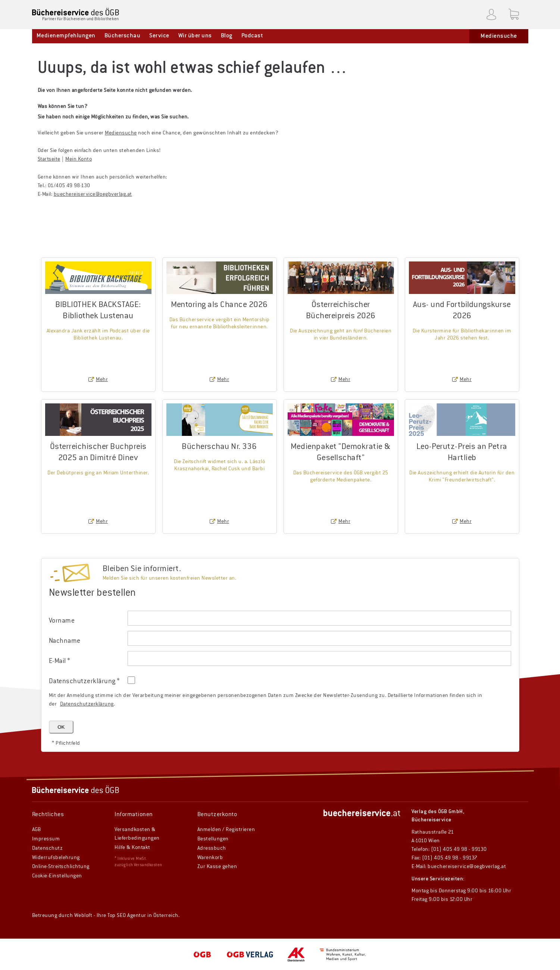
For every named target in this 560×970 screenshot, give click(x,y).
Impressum (46, 839)
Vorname (62, 621)
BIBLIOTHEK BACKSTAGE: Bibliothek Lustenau (98, 311)
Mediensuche (499, 36)
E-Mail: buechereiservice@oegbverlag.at (459, 867)
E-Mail (60, 661)
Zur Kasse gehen (217, 867)
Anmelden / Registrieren (226, 830)
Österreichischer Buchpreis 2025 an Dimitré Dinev (98, 453)
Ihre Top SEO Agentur (121, 915)
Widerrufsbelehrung (56, 858)
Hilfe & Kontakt (132, 847)
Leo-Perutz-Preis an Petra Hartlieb (462, 453)
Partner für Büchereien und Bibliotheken (81, 19)
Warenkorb (210, 858)
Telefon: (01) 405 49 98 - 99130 (449, 849)
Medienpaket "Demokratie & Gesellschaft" (341, 453)
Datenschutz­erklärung (85, 681)
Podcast (252, 36)
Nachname (65, 641)
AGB (37, 830)
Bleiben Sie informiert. (142, 569)
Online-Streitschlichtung (61, 867)
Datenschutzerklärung (87, 704)
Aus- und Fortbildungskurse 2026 (462, 311)
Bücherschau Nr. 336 (219, 447)
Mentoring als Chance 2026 (219, 305)
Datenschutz (48, 848)
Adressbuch (212, 848)
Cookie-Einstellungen (57, 876)
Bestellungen (213, 839)
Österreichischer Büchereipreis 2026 (341, 311)
